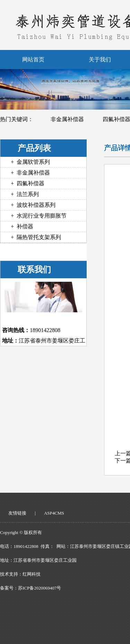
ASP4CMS (54, 513)
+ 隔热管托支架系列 (36, 237)
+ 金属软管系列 (30, 162)
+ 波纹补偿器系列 (33, 205)
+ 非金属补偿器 (30, 173)
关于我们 (100, 60)
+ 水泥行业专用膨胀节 (39, 216)
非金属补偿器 (67, 119)
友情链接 (17, 513)
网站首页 (33, 60)
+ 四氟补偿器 (28, 183)
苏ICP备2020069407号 (40, 588)
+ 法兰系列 (25, 194)
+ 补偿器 (22, 226)
